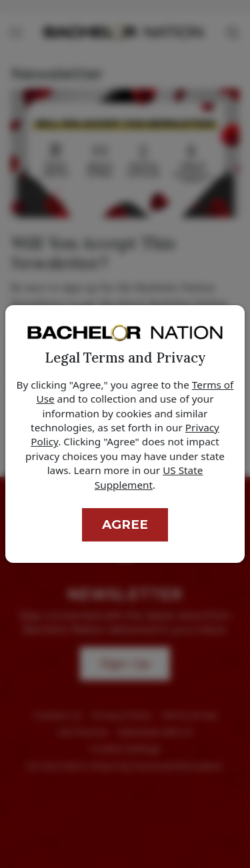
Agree (125, 524)
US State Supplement (149, 477)
